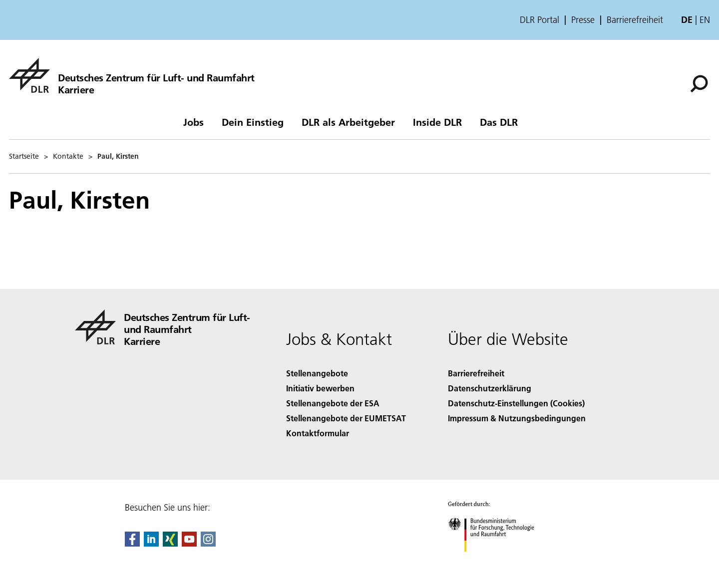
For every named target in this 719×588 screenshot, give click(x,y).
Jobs (193, 122)
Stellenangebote (317, 373)
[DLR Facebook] (132, 543)
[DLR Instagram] (208, 543)
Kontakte (68, 156)
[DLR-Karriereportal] (132, 75)
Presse (583, 20)
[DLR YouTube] (189, 543)
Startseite (24, 156)
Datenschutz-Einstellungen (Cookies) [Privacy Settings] (516, 403)
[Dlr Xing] (170, 543)
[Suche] (699, 84)
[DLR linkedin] (151, 543)
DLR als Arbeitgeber (348, 122)
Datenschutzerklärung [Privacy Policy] (490, 388)
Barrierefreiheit (635, 20)
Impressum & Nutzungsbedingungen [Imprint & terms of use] (517, 418)
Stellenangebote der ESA (333, 403)
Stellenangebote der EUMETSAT (346, 418)
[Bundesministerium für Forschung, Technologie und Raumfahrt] (497, 560)
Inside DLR (437, 122)
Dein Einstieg (253, 122)
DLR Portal (539, 20)
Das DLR (499, 122)
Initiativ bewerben (320, 388)
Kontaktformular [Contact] (318, 433)
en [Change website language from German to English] (705, 20)
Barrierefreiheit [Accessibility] (476, 373)
